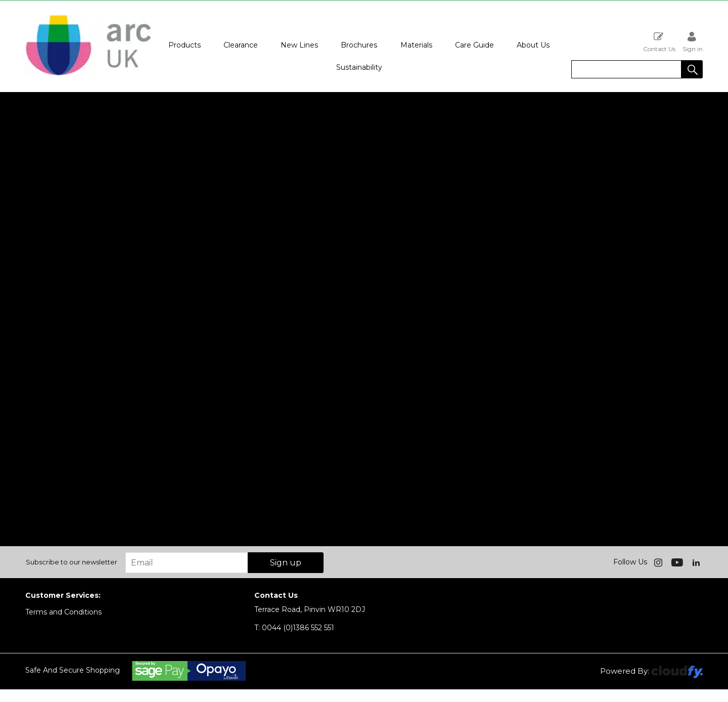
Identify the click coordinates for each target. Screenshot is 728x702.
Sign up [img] (286, 563)
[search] (626, 69)
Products (185, 45)
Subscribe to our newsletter (72, 562)
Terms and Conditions (63, 612)
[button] (692, 69)
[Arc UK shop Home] (88, 75)
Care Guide (474, 45)
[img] (659, 562)
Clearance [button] (241, 45)
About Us (533, 45)
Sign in (693, 42)
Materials (416, 45)
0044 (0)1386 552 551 (294, 628)
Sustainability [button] (359, 67)
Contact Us (659, 42)
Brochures (359, 45)
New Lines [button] (299, 45)
